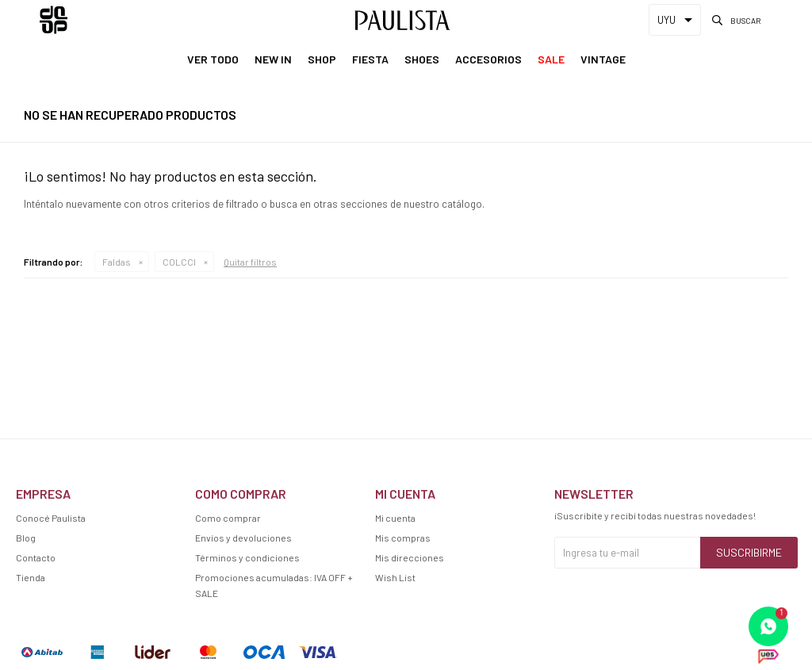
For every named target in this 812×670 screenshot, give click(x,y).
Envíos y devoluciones (243, 538)
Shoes (422, 59)
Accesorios (488, 59)
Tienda (31, 577)
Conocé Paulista (51, 518)
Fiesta (370, 59)
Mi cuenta (395, 518)
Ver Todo (213, 59)
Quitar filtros (250, 262)
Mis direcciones (410, 557)
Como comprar (228, 518)
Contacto (36, 557)
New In (273, 59)
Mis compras (403, 538)
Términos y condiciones (247, 557)
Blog (26, 538)
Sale (551, 59)
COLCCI (179, 262)
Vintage (603, 59)
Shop (322, 59)
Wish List (395, 577)
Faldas (117, 262)
